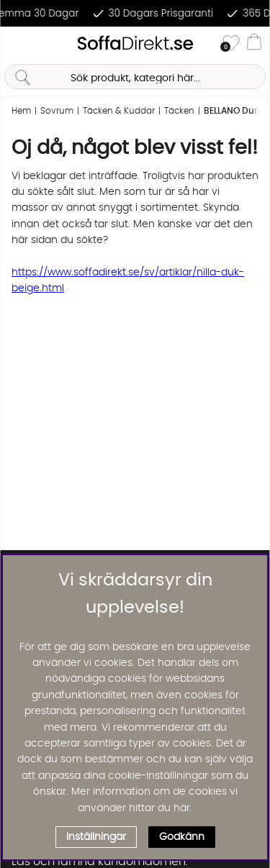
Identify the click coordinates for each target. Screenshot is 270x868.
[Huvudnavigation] (17, 44)
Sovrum (57, 111)
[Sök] (135, 77)
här (182, 808)
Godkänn (182, 837)
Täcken (179, 111)
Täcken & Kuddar (119, 111)
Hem (21, 111)
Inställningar (96, 837)
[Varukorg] (254, 44)
